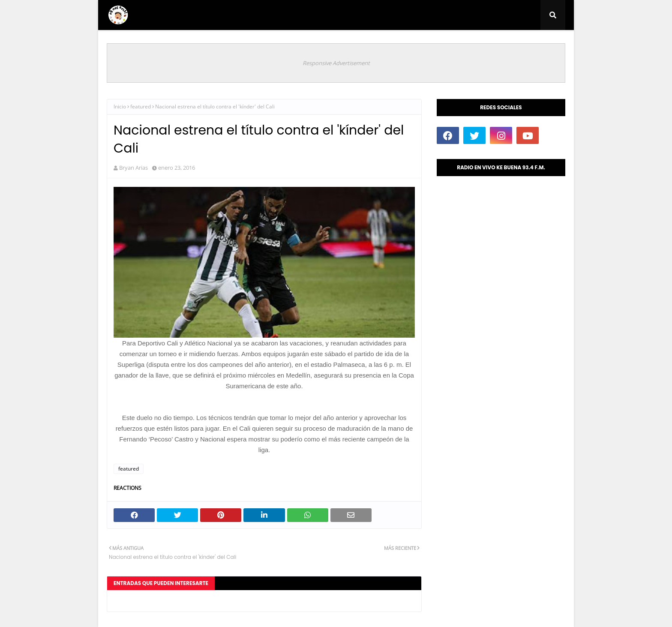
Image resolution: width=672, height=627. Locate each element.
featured (141, 106)
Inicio (120, 106)
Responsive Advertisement (336, 63)
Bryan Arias (133, 168)
